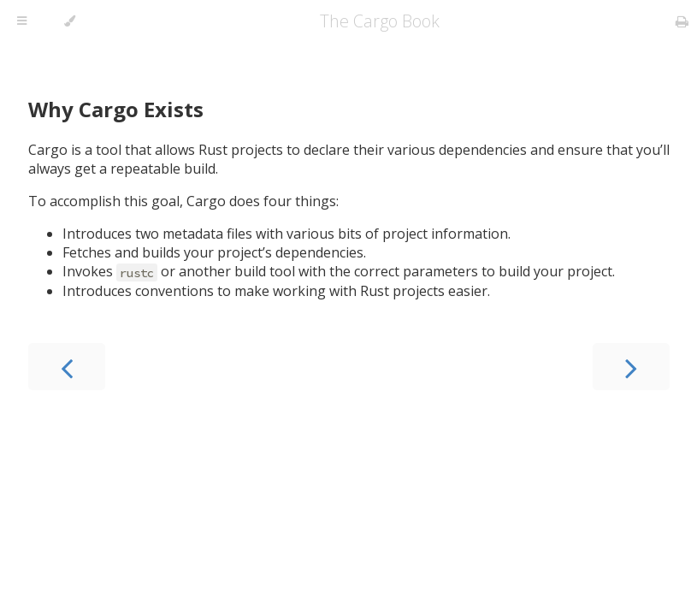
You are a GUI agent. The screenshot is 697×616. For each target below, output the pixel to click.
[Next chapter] (631, 367)
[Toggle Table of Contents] (22, 21)
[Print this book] (682, 21)
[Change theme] (70, 21)
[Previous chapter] (67, 367)
